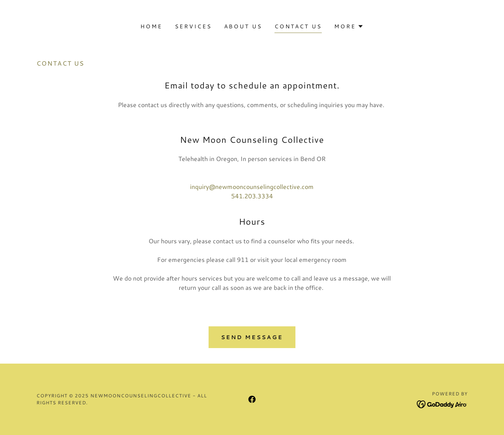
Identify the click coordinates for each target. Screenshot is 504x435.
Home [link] (151, 26)
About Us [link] (243, 26)
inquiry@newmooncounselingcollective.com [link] (252, 186)
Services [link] (193, 26)
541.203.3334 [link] (252, 196)
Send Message (252, 337)
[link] (252, 399)
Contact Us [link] (298, 26)
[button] (349, 26)
